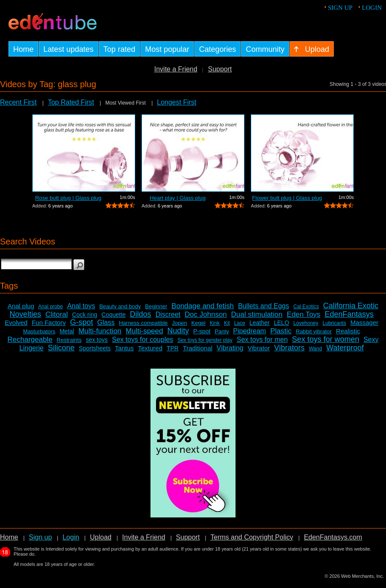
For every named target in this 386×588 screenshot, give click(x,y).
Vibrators (289, 348)
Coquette (114, 315)
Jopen (180, 323)
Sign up (340, 8)
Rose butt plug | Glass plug (68, 198)
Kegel (198, 323)
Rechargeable (30, 339)
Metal (67, 331)
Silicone (61, 348)
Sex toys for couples (142, 339)
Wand (315, 349)
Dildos (141, 314)
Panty (222, 331)
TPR (173, 348)
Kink (214, 323)
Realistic (348, 331)
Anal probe (51, 307)
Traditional (197, 348)
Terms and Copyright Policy (252, 537)
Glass (106, 322)
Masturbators (39, 331)
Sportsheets (95, 348)
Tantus (124, 348)
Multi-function (100, 331)
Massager (364, 322)
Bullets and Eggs (264, 306)
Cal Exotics (306, 307)
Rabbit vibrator (314, 331)
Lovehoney (306, 323)
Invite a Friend (176, 69)
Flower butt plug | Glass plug (287, 198)
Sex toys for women (326, 339)
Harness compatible (143, 323)
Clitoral (57, 314)
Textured (150, 348)
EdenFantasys (349, 314)
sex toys (97, 340)
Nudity (178, 331)
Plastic (281, 331)
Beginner (156, 306)
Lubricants (334, 323)
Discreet (168, 314)
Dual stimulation (257, 314)
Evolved (16, 322)
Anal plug (21, 306)
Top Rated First (71, 102)
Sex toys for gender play (205, 340)
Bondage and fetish (203, 306)
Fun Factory (49, 322)
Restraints (69, 340)
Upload (101, 537)
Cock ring (85, 315)
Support (220, 69)
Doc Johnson (206, 314)
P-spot (202, 331)
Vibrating (230, 348)
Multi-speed (145, 331)
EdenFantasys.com (333, 537)
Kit (227, 323)
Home (9, 537)
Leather (260, 323)
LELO (281, 323)
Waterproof (345, 348)
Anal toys (81, 306)
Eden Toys (304, 314)
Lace (240, 323)
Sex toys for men (262, 339)
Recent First (18, 102)
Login (372, 8)
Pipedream (249, 331)
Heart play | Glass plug (177, 198)
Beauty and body (120, 306)
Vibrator (258, 348)
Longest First (176, 102)
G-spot (82, 322)
